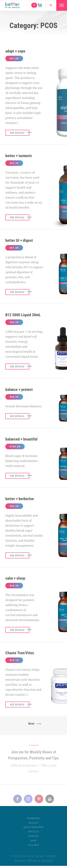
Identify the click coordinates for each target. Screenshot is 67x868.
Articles (34, 833)
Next (31, 724)
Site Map (33, 847)
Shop (34, 842)
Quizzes (34, 825)
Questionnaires (34, 829)
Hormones (34, 820)
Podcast (34, 838)
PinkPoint (47, 862)
